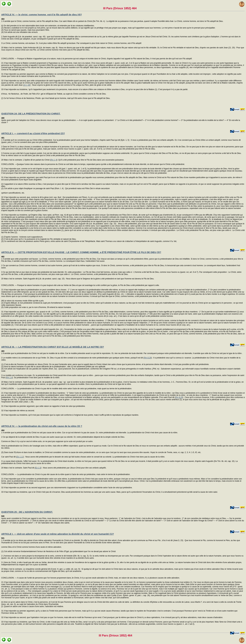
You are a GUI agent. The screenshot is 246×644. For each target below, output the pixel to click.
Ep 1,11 (20, 457)
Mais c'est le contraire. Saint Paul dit (19, 468)
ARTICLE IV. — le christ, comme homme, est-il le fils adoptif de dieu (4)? (42, 15)
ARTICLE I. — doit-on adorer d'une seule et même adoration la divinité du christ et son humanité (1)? (58, 534)
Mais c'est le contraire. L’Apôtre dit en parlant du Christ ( (27, 160)
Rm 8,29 (148, 358)
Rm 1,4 (54, 160)
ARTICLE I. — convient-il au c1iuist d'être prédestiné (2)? (33, 133)
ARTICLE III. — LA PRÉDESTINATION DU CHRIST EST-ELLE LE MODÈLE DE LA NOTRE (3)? (53, 347)
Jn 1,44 (27, 85)
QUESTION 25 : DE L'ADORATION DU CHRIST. (27, 512)
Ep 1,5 (38, 468)
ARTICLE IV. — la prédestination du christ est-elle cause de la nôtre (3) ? (42, 426)
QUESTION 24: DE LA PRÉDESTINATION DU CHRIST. (31, 114)
